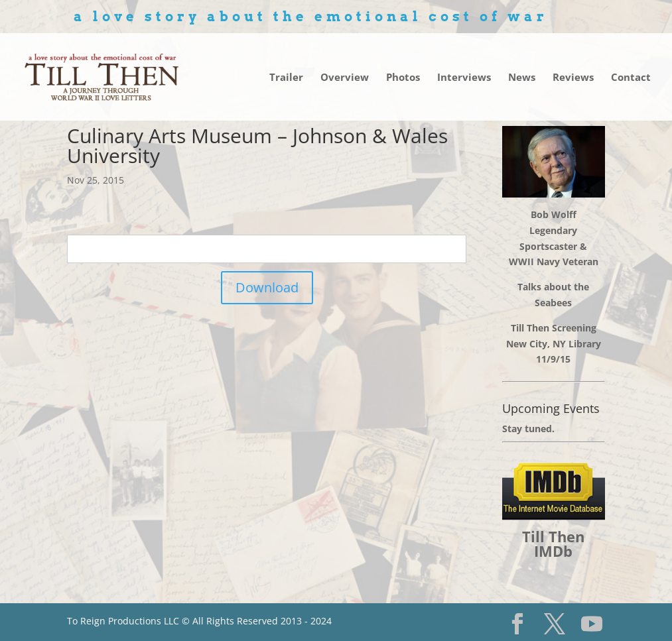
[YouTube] (592, 624)
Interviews (464, 78)
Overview (345, 78)
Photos (403, 78)
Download (267, 287)
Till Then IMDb (553, 544)
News (522, 78)
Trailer (286, 78)
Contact (631, 78)
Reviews (573, 78)
